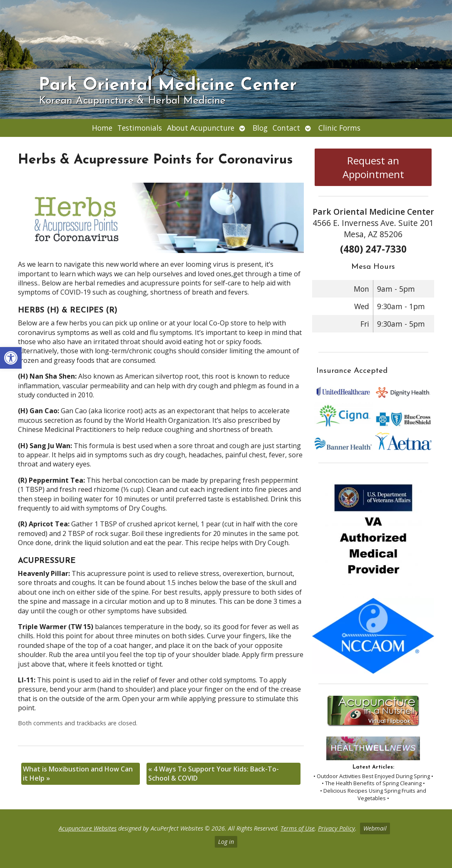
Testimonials (140, 128)
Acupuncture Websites (88, 828)
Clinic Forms (339, 128)
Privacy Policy (337, 828)
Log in (226, 842)
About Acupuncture (201, 128)
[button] (11, 358)
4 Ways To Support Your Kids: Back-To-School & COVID (214, 774)
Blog (260, 128)
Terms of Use (298, 828)
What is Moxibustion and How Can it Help (78, 774)
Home (102, 128)
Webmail (375, 828)
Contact (286, 128)
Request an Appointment (373, 167)
